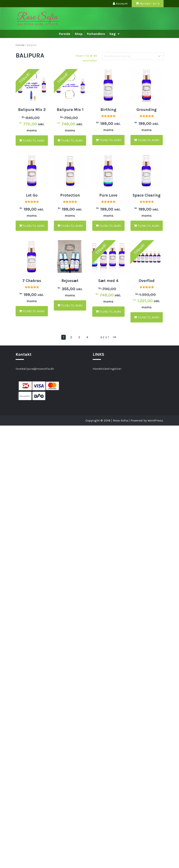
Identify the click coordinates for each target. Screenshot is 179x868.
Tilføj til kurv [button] (32, 140)
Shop (79, 34)
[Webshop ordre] (133, 56)
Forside (65, 34)
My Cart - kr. (148, 3)
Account (120, 3)
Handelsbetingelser (107, 369)
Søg (112, 34)
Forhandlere (96, 34)
